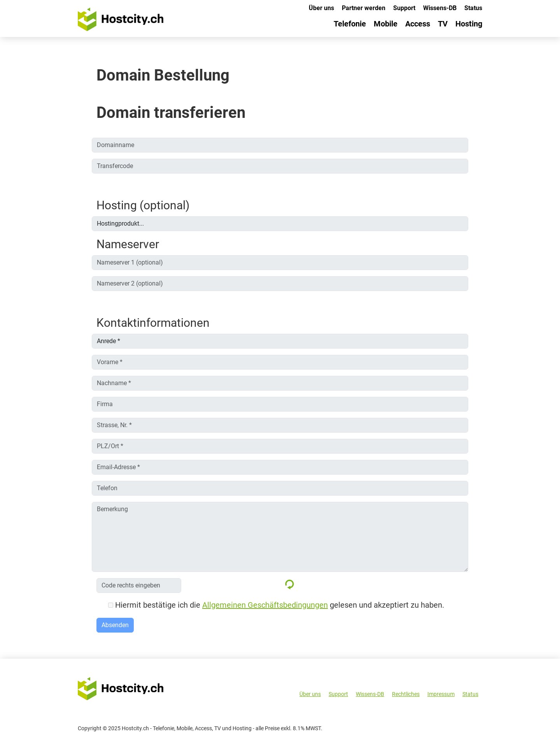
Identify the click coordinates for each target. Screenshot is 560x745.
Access (418, 24)
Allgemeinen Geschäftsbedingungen (265, 605)
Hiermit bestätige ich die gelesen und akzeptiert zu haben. (276, 605)
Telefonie (350, 24)
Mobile (386, 24)
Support (404, 8)
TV (443, 24)
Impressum (441, 694)
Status (473, 8)
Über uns (321, 8)
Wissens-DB (440, 8)
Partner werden (364, 8)
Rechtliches (406, 694)
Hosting (469, 24)
